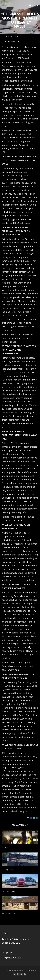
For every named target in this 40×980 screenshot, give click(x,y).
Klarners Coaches (8, 891)
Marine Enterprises (9, 913)
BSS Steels (6, 848)
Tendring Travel (7, 869)
